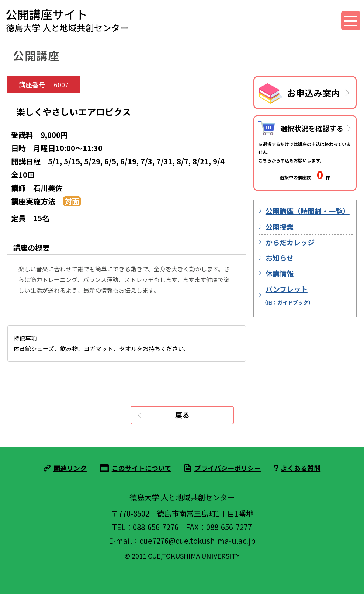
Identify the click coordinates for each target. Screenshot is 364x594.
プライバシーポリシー (228, 468)
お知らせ (280, 258)
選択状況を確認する (312, 128)
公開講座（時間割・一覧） (308, 211)
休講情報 (280, 273)
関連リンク (70, 468)
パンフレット (288, 295)
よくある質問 (301, 468)
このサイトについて (141, 468)
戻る (182, 415)
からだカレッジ (290, 242)
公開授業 (280, 227)
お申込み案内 (313, 93)
